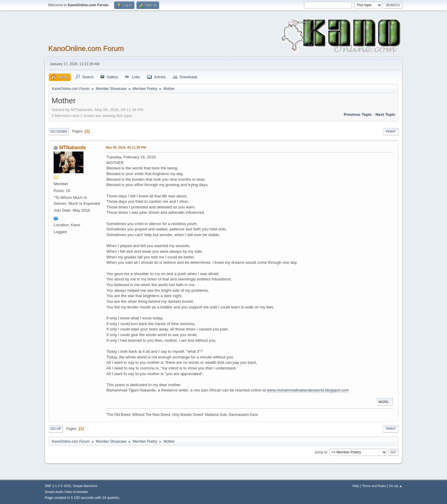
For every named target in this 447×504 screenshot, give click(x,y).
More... (385, 402)
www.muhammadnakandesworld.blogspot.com (308, 390)
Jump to (321, 452)
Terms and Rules (374, 486)
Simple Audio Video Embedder (66, 492)
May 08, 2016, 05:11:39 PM (126, 147)
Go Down (59, 132)
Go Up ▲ (396, 486)
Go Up (56, 429)
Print (391, 132)
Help (356, 486)
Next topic (385, 114)
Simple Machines (85, 486)
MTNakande (72, 148)
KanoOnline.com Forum (86, 48)
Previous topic (358, 114)
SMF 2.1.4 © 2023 (58, 486)
